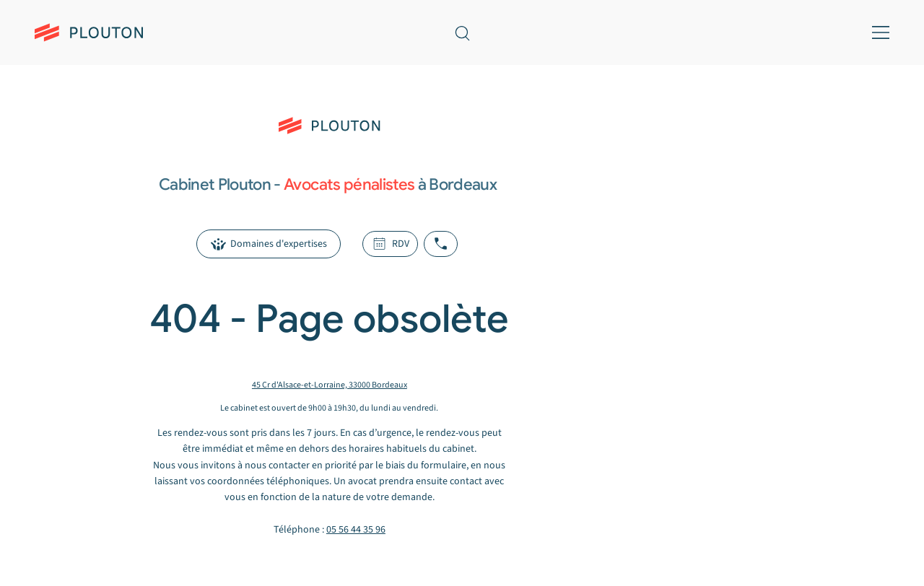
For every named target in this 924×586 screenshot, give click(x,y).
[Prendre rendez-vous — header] (616, 32)
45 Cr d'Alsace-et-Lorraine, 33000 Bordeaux (330, 385)
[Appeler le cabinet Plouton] (441, 244)
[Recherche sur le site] (462, 32)
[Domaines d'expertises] (269, 244)
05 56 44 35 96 (356, 530)
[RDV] (390, 244)
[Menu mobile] (877, 32)
